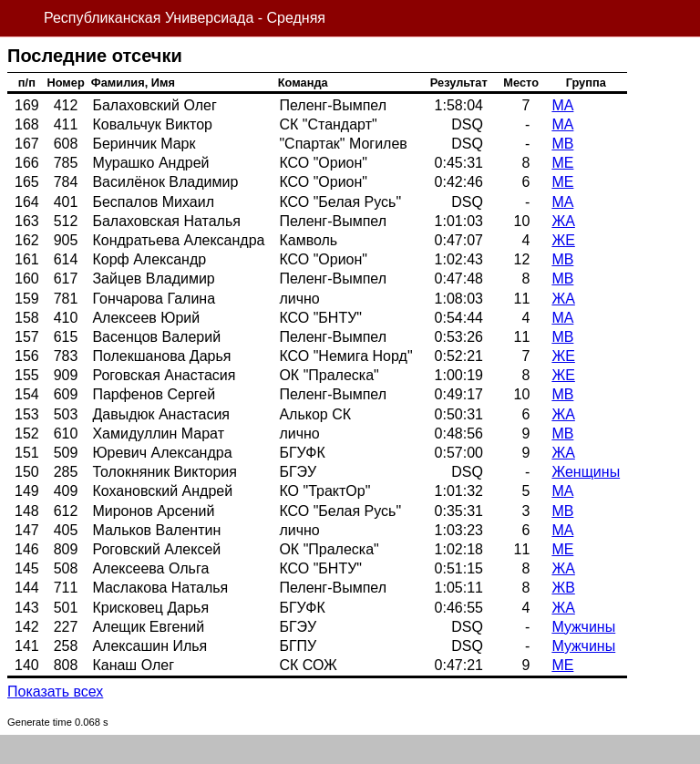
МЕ (562, 163)
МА (562, 105)
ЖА (563, 221)
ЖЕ (563, 240)
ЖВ (563, 588)
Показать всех (55, 692)
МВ (562, 144)
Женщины (586, 472)
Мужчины (583, 627)
